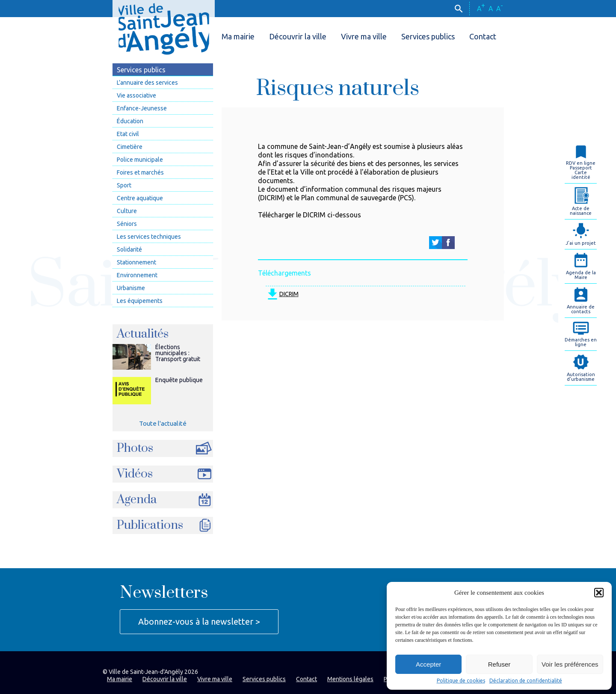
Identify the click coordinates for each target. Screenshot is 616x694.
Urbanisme (131, 288)
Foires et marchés (140, 172)
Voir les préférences (570, 664)
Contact (483, 36)
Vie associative (136, 95)
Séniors (127, 224)
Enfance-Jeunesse (142, 108)
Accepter (428, 664)
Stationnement (136, 262)
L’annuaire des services (147, 83)
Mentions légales (350, 679)
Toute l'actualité (163, 423)
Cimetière (130, 147)
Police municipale (140, 160)
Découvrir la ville (298, 36)
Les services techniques (149, 237)
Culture (127, 211)
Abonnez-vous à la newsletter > (199, 621)
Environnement (137, 275)
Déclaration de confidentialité (526, 681)
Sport (124, 185)
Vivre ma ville (364, 36)
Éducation (130, 121)
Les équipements (140, 301)
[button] (599, 593)
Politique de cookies (461, 681)
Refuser (499, 664)
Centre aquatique (140, 198)
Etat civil (128, 134)
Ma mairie (238, 36)
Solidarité (129, 249)
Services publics (428, 36)
